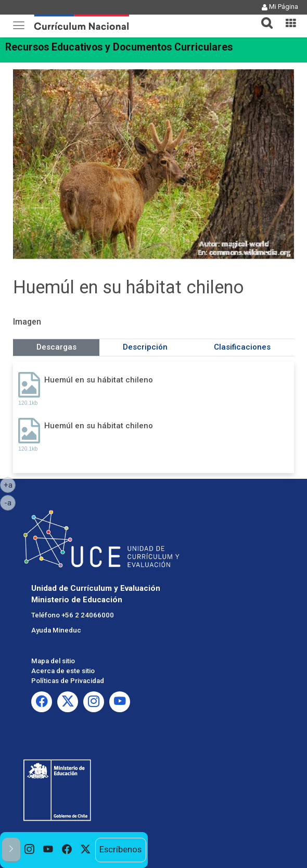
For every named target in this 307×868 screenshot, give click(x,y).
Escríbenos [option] (120, 850)
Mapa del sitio (53, 661)
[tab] (263, 17)
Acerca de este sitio (63, 671)
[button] (263, 17)
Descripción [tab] (145, 347)
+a (10, 485)
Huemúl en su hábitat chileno (99, 380)
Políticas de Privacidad (68, 681)
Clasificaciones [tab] (242, 347)
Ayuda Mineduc (56, 630)
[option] (30, 850)
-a (10, 502)
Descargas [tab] (56, 347)
